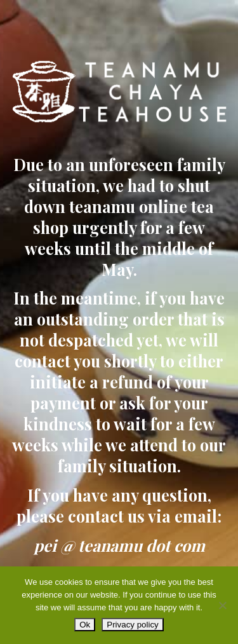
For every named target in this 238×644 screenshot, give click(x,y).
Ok (85, 625)
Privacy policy (132, 625)
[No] (222, 605)
